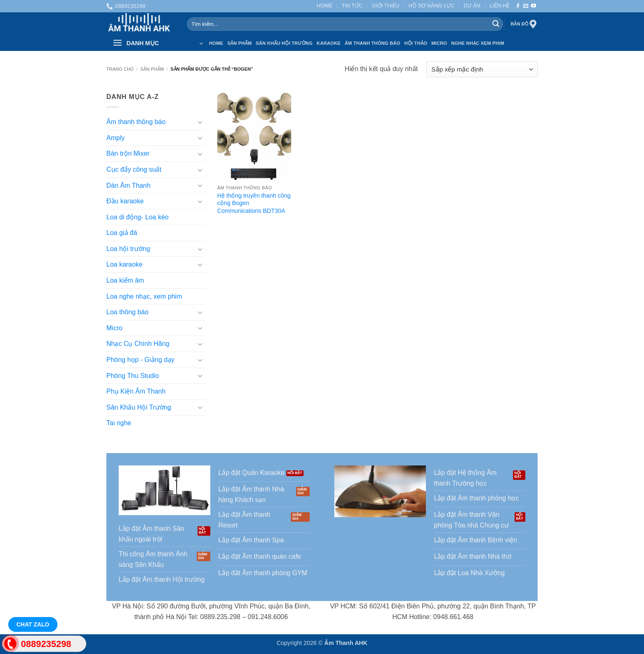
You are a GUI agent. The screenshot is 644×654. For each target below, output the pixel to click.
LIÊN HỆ (499, 6)
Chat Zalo (33, 624)
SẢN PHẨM (239, 43)
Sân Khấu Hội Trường (284, 43)
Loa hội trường (128, 249)
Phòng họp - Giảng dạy (140, 360)
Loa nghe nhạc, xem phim (144, 296)
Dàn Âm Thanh (128, 185)
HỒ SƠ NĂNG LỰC (432, 6)
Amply (115, 138)
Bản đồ (524, 24)
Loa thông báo (127, 312)
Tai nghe (119, 423)
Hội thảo (416, 43)
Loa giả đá (122, 233)
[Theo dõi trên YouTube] (534, 6)
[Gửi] (496, 24)
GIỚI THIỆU (385, 6)
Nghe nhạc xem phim (478, 43)
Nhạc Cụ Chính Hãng (138, 344)
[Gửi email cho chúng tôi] (526, 6)
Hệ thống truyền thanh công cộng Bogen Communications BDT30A (254, 203)
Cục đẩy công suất (134, 169)
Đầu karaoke (125, 201)
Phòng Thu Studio (133, 376)
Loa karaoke (124, 265)
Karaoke (329, 43)
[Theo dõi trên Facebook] (518, 6)
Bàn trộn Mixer (128, 154)
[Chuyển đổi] (200, 122)
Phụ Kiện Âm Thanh (136, 392)
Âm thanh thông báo (136, 122)
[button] (158, 43)
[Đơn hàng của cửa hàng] (482, 69)
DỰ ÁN (472, 6)
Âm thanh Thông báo (372, 43)
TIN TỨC (352, 6)
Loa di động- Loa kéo (137, 217)
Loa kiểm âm (125, 280)
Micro (439, 43)
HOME (324, 6)
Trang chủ (120, 69)
